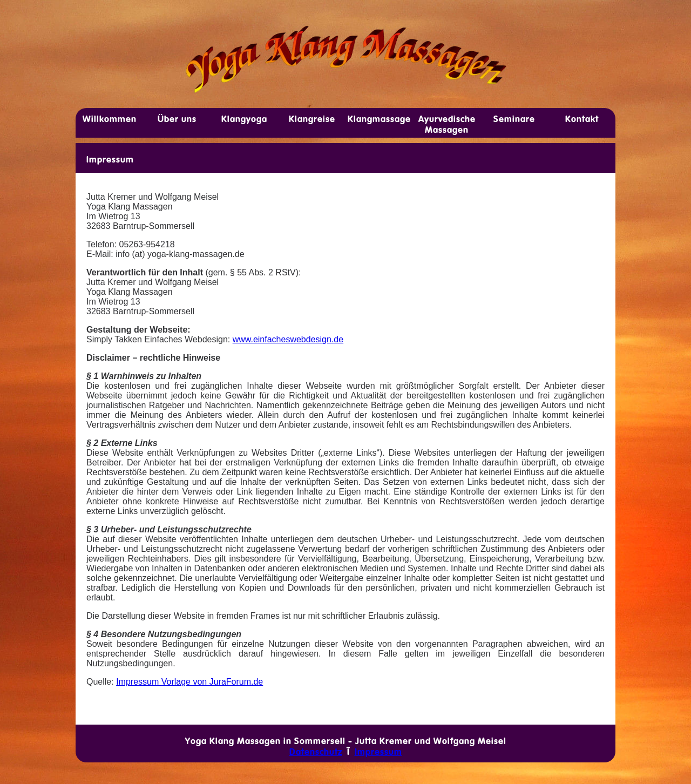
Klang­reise (312, 119)
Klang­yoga (244, 119)
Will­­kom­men (110, 119)
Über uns (177, 119)
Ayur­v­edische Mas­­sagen (447, 124)
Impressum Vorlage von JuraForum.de (189, 682)
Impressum (110, 159)
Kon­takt (582, 119)
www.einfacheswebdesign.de (288, 339)
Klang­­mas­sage (379, 119)
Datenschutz (316, 752)
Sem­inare (514, 119)
